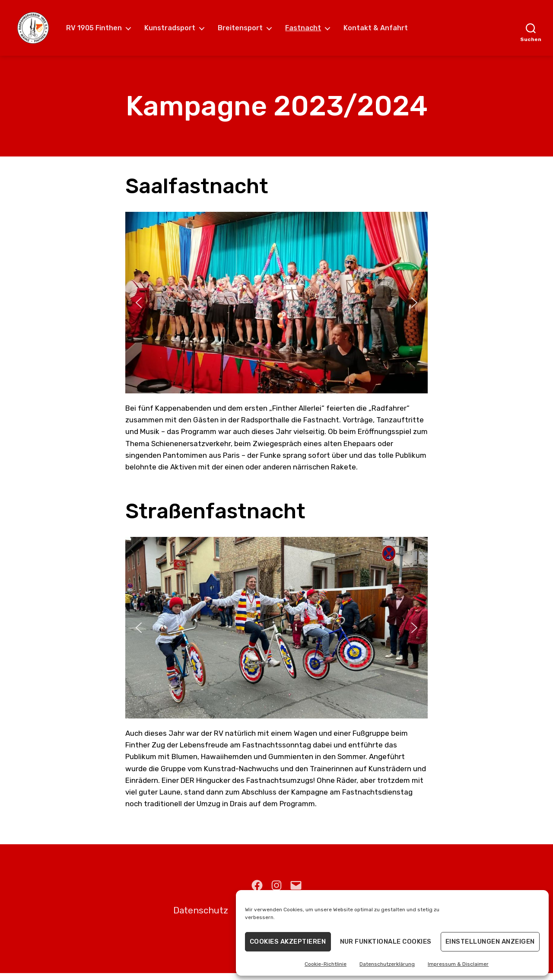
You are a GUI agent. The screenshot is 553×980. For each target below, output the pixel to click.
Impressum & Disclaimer (458, 964)
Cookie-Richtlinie (326, 964)
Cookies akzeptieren (288, 942)
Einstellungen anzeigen (490, 942)
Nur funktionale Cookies (386, 942)
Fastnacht (310, 31)
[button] (139, 310)
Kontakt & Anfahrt (383, 31)
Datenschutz (201, 918)
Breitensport (248, 31)
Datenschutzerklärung (387, 964)
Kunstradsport (177, 31)
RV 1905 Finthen (101, 31)
